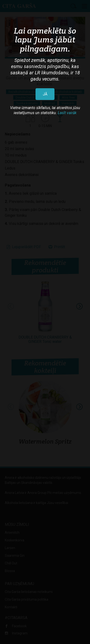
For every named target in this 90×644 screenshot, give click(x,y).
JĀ (45, 94)
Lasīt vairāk (67, 113)
